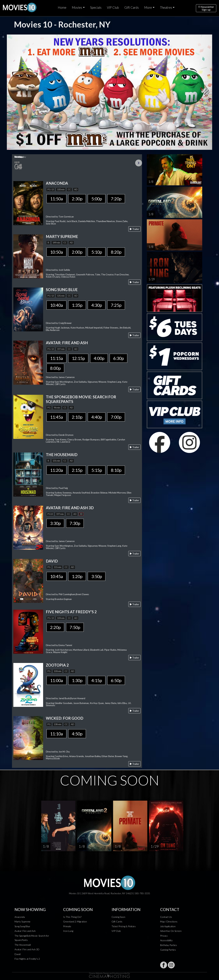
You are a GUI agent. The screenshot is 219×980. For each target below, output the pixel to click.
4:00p (99, 358)
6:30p (118, 358)
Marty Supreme (22, 921)
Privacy (164, 936)
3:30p (55, 523)
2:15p (77, 470)
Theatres (166, 8)
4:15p (97, 680)
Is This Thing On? (72, 917)
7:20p (116, 199)
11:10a (56, 734)
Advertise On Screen (171, 931)
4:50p (77, 734)
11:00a (56, 680)
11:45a (56, 417)
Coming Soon (118, 917)
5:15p (97, 470)
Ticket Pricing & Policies (124, 926)
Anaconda (20, 917)
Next (139, 163)
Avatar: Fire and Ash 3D (27, 949)
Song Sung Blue (22, 926)
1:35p (77, 305)
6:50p (116, 680)
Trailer (134, 229)
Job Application (168, 926)
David (18, 954)
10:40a (56, 305)
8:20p (116, 252)
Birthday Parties (169, 945)
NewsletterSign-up (206, 8)
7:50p (75, 627)
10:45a (56, 576)
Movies (77, 8)
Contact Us (166, 917)
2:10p (77, 417)
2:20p (55, 627)
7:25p (116, 305)
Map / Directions (169, 921)
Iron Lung (68, 931)
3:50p (97, 576)
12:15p (78, 358)
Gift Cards (132, 8)
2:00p (77, 252)
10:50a (56, 252)
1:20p (77, 576)
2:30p (77, 199)
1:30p (77, 680)
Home (62, 8)
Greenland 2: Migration (75, 921)
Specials (96, 8)
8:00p (55, 368)
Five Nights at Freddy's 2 (27, 959)
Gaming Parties (168, 950)
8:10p (116, 470)
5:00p (97, 199)
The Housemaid (23, 945)
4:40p (97, 417)
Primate (67, 926)
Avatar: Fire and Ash (25, 931)
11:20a (56, 470)
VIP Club (113, 8)
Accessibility (166, 940)
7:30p (75, 523)
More (148, 8)
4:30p (97, 305)
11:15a (56, 358)
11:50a (56, 199)
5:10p (97, 252)
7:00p (116, 417)
